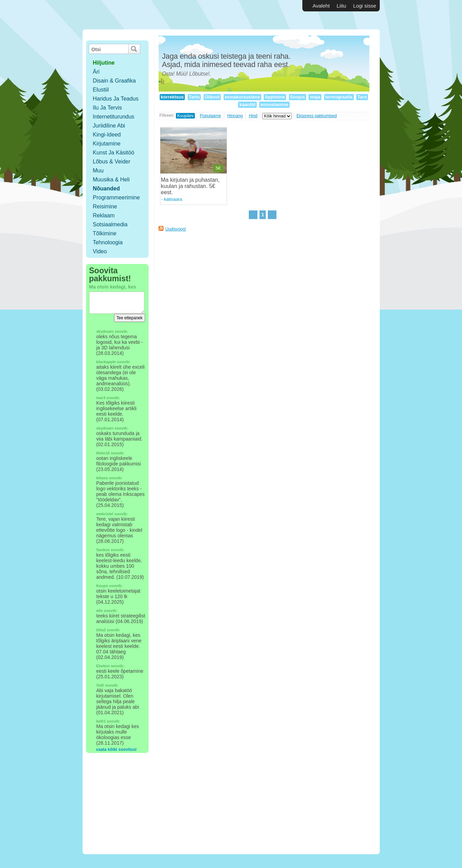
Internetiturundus (114, 117)
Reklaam (104, 215)
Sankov (103, 550)
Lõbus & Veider (112, 162)
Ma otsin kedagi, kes (113, 287)
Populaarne (210, 116)
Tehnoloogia (108, 242)
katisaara (173, 199)
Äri (96, 72)
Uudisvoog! (176, 229)
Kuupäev (185, 116)
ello (100, 611)
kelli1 (101, 721)
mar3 (101, 398)
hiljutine (104, 63)
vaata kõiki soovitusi (116, 749)
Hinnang (235, 116)
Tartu (194, 97)
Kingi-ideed (107, 135)
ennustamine (274, 105)
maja (315, 97)
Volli (100, 685)
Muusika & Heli (111, 180)
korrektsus (172, 97)
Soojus (298, 97)
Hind (253, 116)
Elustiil (101, 90)
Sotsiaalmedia (110, 224)
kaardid (247, 105)
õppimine (275, 97)
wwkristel (105, 514)
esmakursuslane (242, 97)
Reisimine (105, 206)
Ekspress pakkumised (317, 116)
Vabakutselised (124, 15)
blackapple (106, 362)
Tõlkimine (105, 233)
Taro (362, 97)
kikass (102, 478)
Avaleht (321, 6)
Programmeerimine (116, 197)
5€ (218, 168)
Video (100, 251)
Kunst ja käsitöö (114, 153)
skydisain (105, 331)
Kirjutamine (107, 144)
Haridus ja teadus (116, 99)
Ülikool (212, 97)
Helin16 (103, 453)
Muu (98, 171)
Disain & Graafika (115, 81)
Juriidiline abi (109, 126)
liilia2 (101, 630)
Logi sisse (365, 6)
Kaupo (102, 586)
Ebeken (103, 666)
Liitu (341, 6)
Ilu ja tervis (107, 108)
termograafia (339, 97)
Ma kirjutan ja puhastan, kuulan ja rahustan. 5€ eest (190, 186)
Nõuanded (106, 188)
